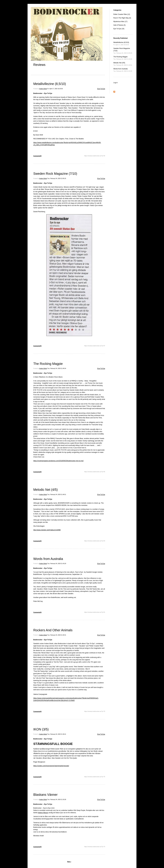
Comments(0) (37, 156)
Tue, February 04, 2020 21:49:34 (57, 368)
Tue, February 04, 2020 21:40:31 (57, 635)
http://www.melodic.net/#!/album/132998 (47, 530)
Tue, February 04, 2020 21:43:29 (57, 564)
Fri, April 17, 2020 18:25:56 (55, 89)
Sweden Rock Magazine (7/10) (55, 174)
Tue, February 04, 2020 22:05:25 (57, 179)
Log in (116, 83)
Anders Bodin (43, 89)
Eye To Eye (101, 89)
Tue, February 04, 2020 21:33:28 (57, 800)
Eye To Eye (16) (119, 29)
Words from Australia (48, 559)
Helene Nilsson (43, 813)
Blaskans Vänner (45, 795)
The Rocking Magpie (48, 364)
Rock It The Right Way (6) (122, 18)
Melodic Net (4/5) (45, 490)
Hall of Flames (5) (119, 25)
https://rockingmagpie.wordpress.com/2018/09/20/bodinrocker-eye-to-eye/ (58, 461)
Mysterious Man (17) (120, 22)
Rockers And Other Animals (53, 630)
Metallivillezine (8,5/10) (50, 84)
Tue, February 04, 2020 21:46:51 (57, 495)
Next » (69, 862)
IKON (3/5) (41, 729)
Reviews (39, 65)
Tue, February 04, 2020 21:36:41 (57, 734)
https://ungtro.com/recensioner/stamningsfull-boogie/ (51, 766)
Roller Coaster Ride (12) (122, 14)
